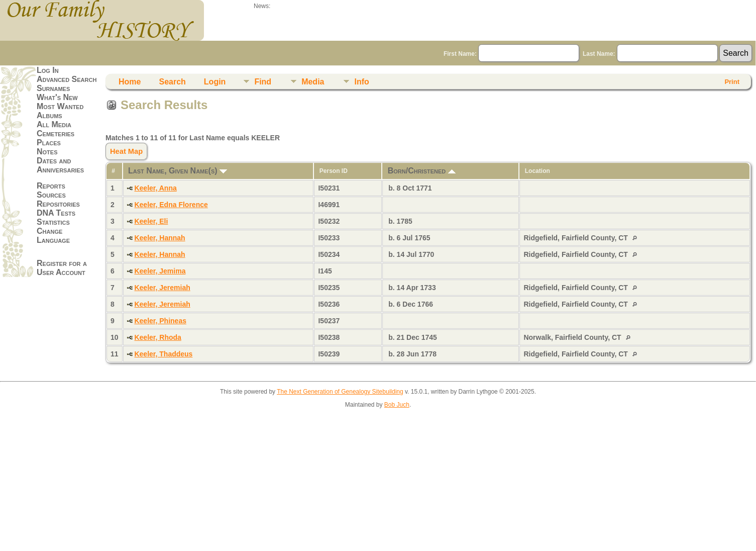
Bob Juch (397, 405)
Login (215, 82)
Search (172, 82)
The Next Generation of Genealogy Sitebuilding (340, 392)
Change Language (53, 236)
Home (130, 82)
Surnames (53, 88)
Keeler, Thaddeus (163, 354)
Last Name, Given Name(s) (178, 171)
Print (732, 82)
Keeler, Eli (151, 221)
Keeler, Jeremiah (162, 288)
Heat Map (126, 151)
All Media (54, 124)
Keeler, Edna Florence (171, 205)
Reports (51, 186)
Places (49, 143)
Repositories (58, 204)
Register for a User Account (62, 268)
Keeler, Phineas (160, 321)
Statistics (53, 222)
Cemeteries (56, 133)
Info (361, 82)
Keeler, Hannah (159, 238)
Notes (47, 152)
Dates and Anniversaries (60, 165)
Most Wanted (60, 106)
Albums (49, 115)
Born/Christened (422, 171)
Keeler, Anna (155, 188)
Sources (51, 195)
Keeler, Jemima (160, 271)
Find (263, 82)
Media (313, 82)
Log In (48, 70)
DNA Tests (56, 213)
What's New (57, 97)
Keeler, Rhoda (157, 337)
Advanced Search (67, 79)
